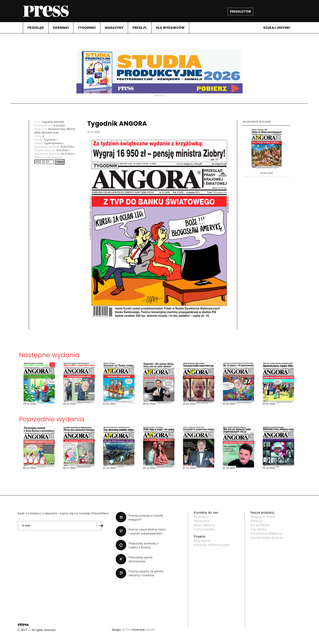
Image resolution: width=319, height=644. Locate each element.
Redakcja (201, 517)
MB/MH (151, 630)
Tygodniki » (51, 140)
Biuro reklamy (205, 525)
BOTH (126, 630)
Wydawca (202, 521)
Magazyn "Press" (263, 517)
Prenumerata (204, 529)
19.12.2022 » (63, 150)
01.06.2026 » (68, 147)
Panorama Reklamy (266, 534)
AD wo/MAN (260, 525)
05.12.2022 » (68, 154)
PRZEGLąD (36, 28)
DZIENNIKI (61, 28)
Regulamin (202, 541)
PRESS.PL (140, 28)
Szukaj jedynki (277, 28)
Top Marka (259, 529)
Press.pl (257, 521)
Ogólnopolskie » (54, 143)
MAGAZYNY (114, 28)
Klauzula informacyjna (212, 545)
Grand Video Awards (267, 538)
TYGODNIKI (87, 28)
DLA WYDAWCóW (170, 28)
